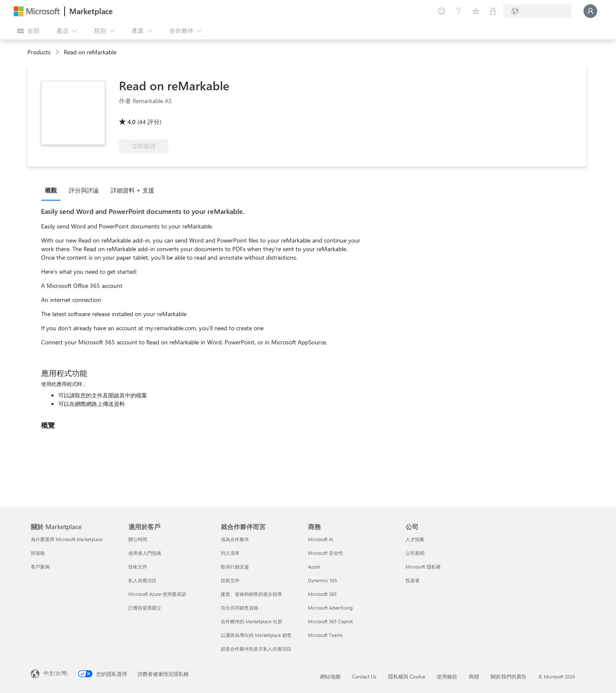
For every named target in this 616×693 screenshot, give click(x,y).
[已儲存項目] (476, 11)
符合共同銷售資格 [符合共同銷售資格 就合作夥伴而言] (240, 608)
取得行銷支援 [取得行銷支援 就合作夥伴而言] (235, 567)
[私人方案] (493, 11)
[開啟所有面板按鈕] (28, 31)
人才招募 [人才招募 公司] (415, 539)
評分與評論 (84, 190)
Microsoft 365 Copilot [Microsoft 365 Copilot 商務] (330, 621)
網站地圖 (330, 676)
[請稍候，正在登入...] (590, 11)
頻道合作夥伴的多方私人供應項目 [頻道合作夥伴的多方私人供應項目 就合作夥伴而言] (256, 649)
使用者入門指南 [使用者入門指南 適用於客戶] (145, 553)
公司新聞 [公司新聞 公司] (415, 553)
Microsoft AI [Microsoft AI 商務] (321, 539)
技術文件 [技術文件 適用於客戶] (138, 567)
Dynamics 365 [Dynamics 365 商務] (323, 580)
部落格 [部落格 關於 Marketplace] (38, 553)
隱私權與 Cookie (407, 676)
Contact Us (364, 676)
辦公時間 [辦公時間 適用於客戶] (138, 539)
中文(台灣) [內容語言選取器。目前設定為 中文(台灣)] (56, 673)
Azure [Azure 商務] (314, 567)
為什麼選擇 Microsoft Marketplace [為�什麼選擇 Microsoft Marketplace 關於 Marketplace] (67, 539)
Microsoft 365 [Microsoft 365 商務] (322, 594)
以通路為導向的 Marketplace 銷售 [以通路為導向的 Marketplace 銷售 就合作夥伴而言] (256, 635)
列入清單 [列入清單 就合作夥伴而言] (230, 553)
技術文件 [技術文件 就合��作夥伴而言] (230, 580)
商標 (474, 676)
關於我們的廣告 (509, 676)
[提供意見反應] (441, 11)
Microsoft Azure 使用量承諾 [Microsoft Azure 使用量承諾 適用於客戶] (157, 594)
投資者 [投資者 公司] (413, 580)
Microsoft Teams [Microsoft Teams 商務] (325, 635)
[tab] (53, 190)
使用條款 (447, 676)
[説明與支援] (459, 11)
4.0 (132, 122)
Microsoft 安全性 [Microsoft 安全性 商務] (326, 553)
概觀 (51, 190)
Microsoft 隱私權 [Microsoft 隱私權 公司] (423, 567)
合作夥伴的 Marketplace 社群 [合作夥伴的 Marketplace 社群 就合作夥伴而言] (252, 621)
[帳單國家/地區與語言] (537, 11)
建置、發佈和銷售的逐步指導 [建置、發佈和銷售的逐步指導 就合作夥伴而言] (251, 594)
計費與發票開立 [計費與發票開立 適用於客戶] (145, 608)
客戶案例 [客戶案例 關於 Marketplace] (40, 567)
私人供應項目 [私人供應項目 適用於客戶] (142, 580)
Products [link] (39, 52)
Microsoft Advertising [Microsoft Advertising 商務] (330, 608)
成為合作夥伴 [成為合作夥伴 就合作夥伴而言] (235, 539)
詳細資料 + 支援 (133, 190)
